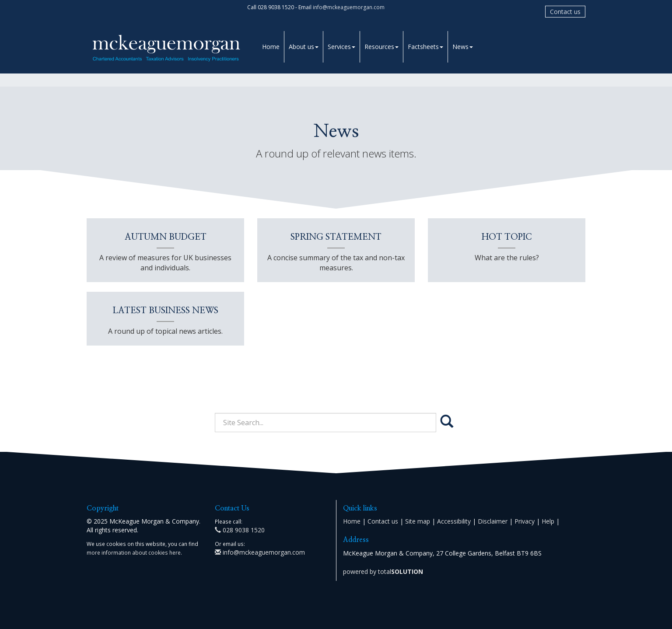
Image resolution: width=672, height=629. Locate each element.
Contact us (565, 12)
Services (341, 47)
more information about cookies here (134, 552)
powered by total (383, 571)
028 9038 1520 (240, 530)
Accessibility (454, 521)
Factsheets (425, 47)
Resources (381, 47)
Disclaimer (493, 521)
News (463, 47)
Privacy (525, 521)
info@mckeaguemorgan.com (349, 7)
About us (304, 47)
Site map (418, 521)
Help (548, 521)
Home (271, 47)
